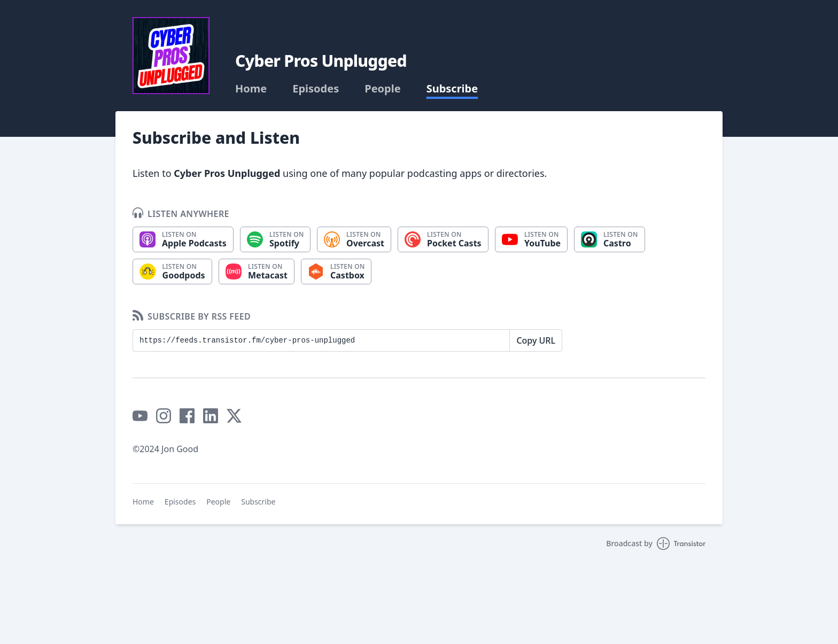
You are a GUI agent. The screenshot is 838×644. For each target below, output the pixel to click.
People (382, 89)
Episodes (316, 89)
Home (251, 89)
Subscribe (452, 89)
